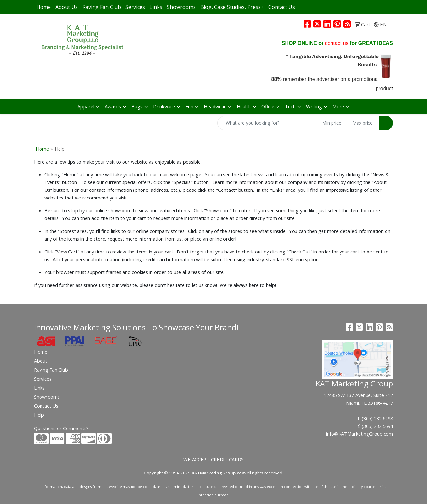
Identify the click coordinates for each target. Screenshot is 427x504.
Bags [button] (137, 106)
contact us (337, 43)
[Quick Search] (268, 123)
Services (135, 7)
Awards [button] (113, 106)
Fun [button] (189, 106)
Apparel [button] (86, 106)
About (41, 361)
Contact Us (282, 7)
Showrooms (181, 7)
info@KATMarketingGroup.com (359, 434)
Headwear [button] (215, 106)
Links (156, 7)
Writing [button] (314, 106)
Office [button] (268, 106)
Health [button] (244, 106)
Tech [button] (290, 106)
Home (44, 7)
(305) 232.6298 (377, 418)
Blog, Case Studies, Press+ (232, 7)
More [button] (338, 106)
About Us (67, 7)
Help (39, 415)
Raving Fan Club (102, 7)
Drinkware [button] (164, 106)
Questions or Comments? (61, 428)
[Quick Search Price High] (364, 123)
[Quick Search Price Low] (334, 123)
